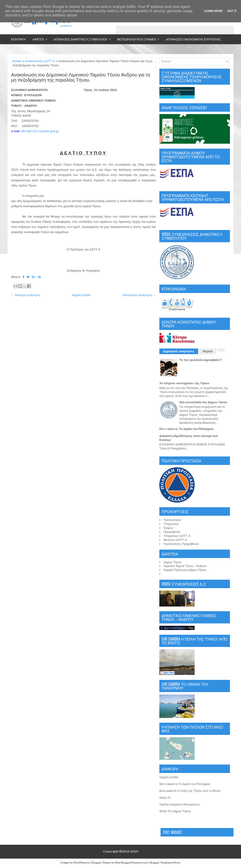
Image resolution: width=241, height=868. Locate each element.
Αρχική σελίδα (81, 295)
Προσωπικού (172, 520)
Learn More (213, 11)
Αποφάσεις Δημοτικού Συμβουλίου (84, 38)
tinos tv (165, 798)
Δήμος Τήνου (173, 562)
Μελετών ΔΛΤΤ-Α (175, 540)
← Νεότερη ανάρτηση (26, 295)
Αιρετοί (41, 38)
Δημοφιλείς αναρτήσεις (179, 351)
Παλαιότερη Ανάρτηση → (139, 295)
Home (17, 61)
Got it (232, 11)
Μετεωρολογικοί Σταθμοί (140, 38)
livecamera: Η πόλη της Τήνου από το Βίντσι (190, 791)
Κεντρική (18, 39)
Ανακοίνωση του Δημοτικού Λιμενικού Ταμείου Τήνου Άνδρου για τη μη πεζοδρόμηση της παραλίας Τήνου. (81, 78)
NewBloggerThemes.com (131, 863)
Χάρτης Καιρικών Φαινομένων (179, 804)
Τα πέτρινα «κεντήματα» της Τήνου (184, 383)
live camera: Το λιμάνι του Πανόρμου (187, 429)
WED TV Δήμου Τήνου (175, 811)
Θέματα (208, 351)
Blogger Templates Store (165, 863)
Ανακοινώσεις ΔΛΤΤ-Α (40, 61)
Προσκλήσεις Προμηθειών (181, 544)
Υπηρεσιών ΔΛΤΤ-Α (177, 536)
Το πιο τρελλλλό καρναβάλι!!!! (201, 360)
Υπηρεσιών (171, 524)
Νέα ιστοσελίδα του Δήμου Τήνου (203, 402)
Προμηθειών (172, 532)
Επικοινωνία (30, 49)
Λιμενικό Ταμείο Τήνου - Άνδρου (185, 566)
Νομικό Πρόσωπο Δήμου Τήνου (185, 570)
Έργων (168, 528)
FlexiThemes (81, 863)
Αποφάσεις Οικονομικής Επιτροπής (193, 39)
